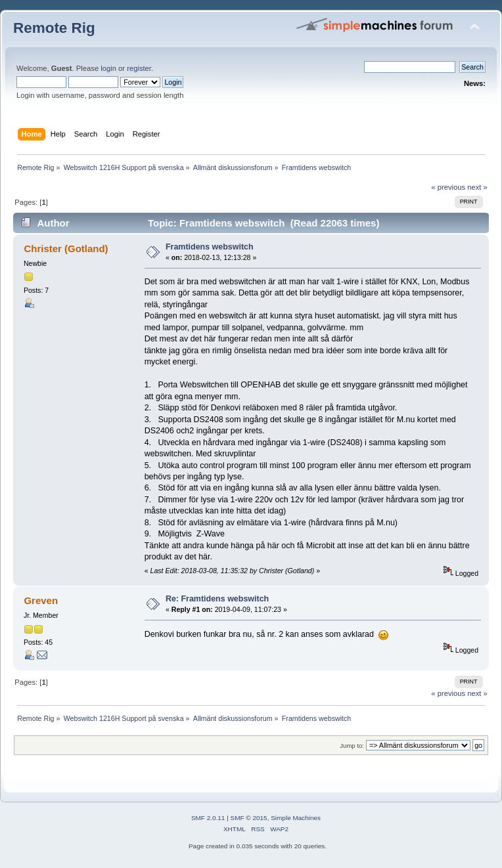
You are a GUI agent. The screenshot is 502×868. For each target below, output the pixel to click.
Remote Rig (54, 28)
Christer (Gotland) (66, 249)
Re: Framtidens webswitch (217, 599)
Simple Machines (296, 818)
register (139, 68)
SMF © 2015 (249, 818)
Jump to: (352, 746)
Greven (41, 600)
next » (477, 187)
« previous (448, 187)
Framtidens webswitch (210, 247)
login (108, 68)
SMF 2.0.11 (208, 818)
